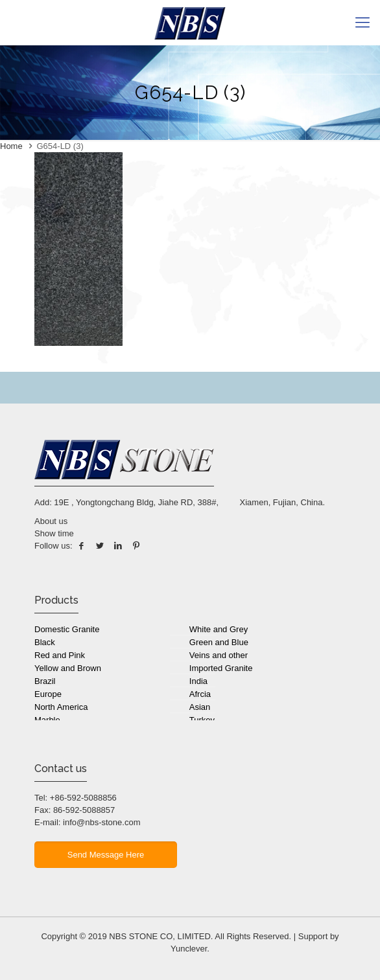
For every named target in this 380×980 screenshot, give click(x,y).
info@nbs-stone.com (101, 822)
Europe (48, 694)
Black (45, 642)
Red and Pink (60, 655)
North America (61, 707)
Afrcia (200, 694)
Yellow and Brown (68, 668)
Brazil (45, 681)
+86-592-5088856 (83, 798)
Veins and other (219, 655)
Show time (54, 533)
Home (11, 146)
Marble (47, 720)
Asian (200, 707)
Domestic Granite (67, 629)
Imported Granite (221, 668)
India (198, 681)
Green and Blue (219, 642)
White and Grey (219, 629)
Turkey (202, 720)
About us (51, 521)
